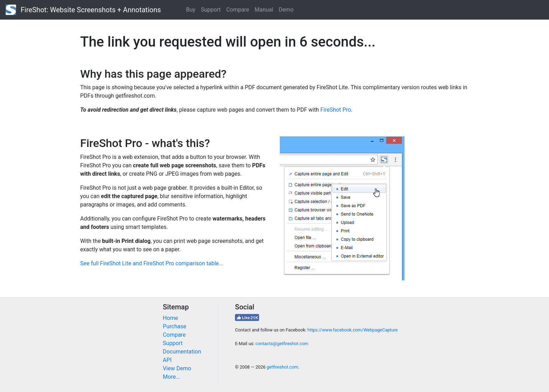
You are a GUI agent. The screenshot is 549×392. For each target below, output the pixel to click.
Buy (191, 10)
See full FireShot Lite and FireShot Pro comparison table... (152, 263)
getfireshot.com (283, 367)
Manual (264, 10)
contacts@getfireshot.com (282, 344)
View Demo (177, 368)
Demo (286, 10)
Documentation (182, 352)
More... (172, 377)
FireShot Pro (336, 110)
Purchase (175, 326)
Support (211, 10)
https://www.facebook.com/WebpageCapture (353, 330)
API (167, 360)
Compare (238, 10)
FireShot (83, 10)
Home (170, 318)
